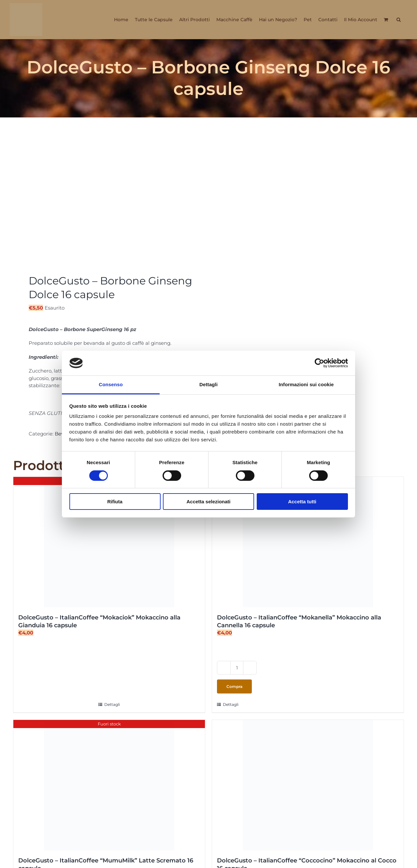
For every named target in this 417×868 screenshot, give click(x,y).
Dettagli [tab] (208, 384)
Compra (234, 686)
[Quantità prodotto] (237, 668)
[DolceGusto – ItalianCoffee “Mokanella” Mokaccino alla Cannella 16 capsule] (308, 542)
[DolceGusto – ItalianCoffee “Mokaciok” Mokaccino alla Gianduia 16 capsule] (109, 542)
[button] (399, 20)
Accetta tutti (302, 502)
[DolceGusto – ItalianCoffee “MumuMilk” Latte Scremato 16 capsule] (109, 785)
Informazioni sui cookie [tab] (306, 384)
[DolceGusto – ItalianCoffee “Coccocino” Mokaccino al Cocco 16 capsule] (308, 785)
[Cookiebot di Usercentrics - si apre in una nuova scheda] (319, 363)
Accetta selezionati (208, 502)
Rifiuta (115, 502)
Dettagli (112, 704)
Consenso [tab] (111, 384)
